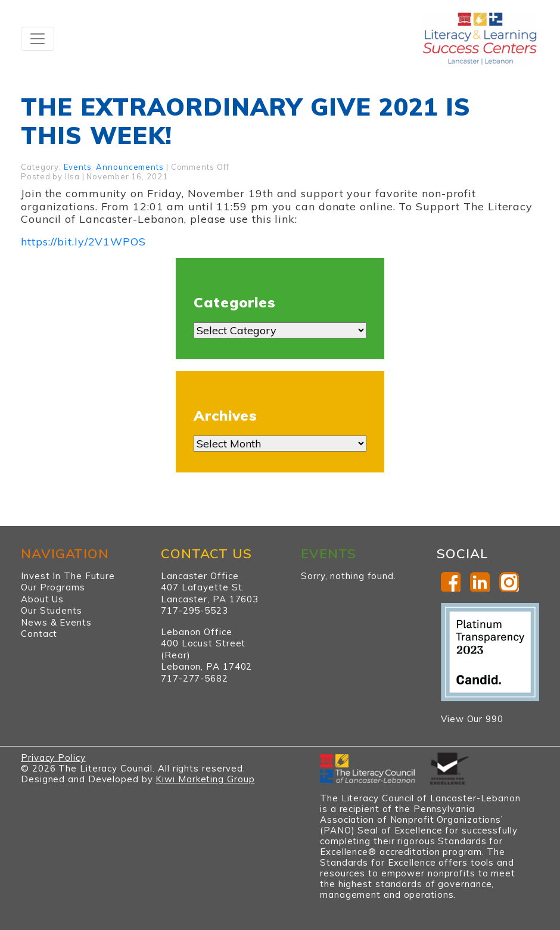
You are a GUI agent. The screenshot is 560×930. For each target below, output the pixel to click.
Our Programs (53, 587)
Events (77, 167)
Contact (39, 634)
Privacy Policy (53, 758)
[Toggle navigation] (38, 39)
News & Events (56, 622)
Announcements (130, 167)
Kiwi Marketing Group (205, 779)
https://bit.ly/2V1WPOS (83, 242)
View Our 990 (472, 719)
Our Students (52, 610)
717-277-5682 (195, 678)
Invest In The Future (68, 576)
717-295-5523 (195, 610)
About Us (42, 599)
